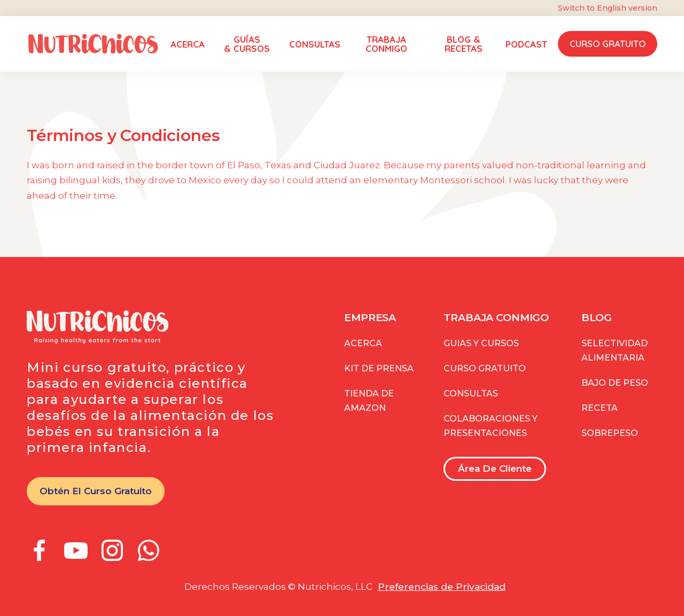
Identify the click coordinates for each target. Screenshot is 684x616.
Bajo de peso (615, 383)
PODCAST (526, 44)
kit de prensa (379, 368)
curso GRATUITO (485, 368)
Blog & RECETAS (464, 44)
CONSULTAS (315, 44)
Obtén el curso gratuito (96, 491)
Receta (600, 408)
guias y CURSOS (481, 343)
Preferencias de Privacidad (442, 587)
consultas (471, 393)
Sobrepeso (610, 433)
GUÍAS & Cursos (247, 44)
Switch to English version (608, 8)
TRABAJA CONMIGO (386, 44)
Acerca (363, 343)
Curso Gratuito (608, 44)
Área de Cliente (495, 469)
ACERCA (188, 44)
